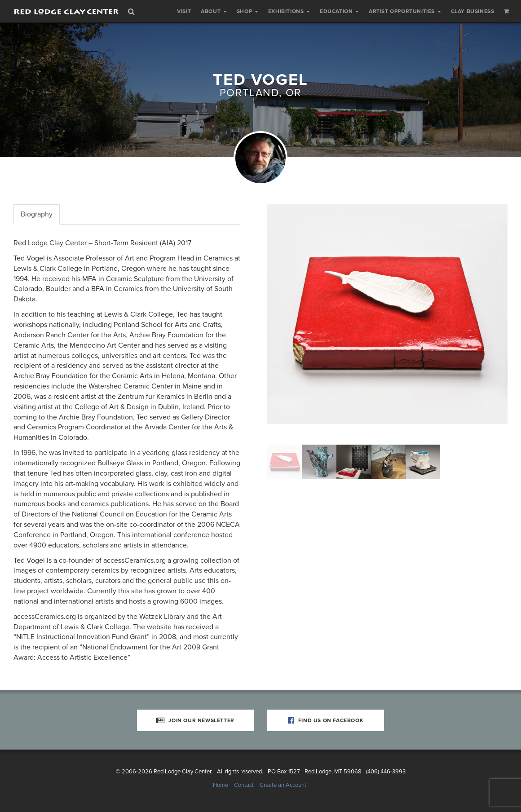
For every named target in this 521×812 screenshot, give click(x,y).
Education (339, 11)
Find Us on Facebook (326, 720)
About (214, 11)
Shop (247, 11)
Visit (184, 11)
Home (221, 785)
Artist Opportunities (405, 11)
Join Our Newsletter (195, 720)
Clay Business (473, 11)
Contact (244, 785)
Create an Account (283, 785)
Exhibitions (289, 11)
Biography (37, 214)
